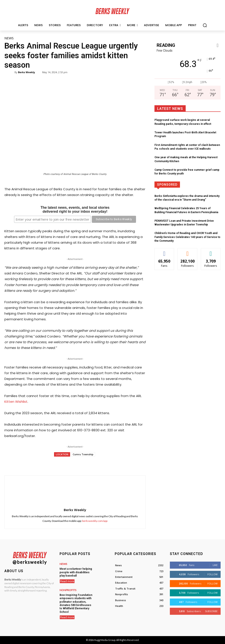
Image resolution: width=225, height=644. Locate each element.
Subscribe (211, 611)
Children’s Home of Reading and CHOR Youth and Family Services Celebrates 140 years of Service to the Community (186, 235)
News (9, 38)
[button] (205, 25)
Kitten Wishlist (16, 402)
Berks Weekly (26, 72)
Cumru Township (83, 454)
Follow (212, 574)
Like (215, 565)
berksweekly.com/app (95, 521)
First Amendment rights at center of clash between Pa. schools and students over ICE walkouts (186, 146)
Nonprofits (68, 589)
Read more (67, 580)
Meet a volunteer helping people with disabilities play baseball (75, 572)
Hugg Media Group (105, 640)
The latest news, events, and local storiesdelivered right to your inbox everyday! (75, 210)
